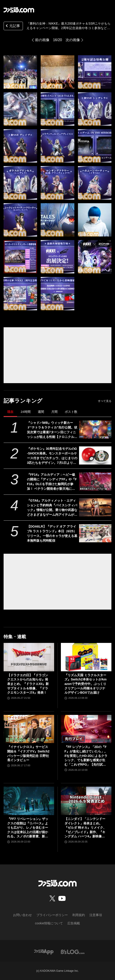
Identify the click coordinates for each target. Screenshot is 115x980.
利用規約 (79, 915)
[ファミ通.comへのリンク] (19, 10)
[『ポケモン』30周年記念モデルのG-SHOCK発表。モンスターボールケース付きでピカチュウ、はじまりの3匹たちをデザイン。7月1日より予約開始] (95, 455)
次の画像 (73, 40)
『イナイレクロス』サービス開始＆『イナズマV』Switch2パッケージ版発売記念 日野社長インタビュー (28, 753)
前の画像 (42, 40)
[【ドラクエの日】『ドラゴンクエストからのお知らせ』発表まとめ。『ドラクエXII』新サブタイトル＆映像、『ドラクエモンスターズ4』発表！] (29, 657)
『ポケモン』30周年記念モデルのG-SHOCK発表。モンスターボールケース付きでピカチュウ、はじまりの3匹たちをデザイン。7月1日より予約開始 (52, 456)
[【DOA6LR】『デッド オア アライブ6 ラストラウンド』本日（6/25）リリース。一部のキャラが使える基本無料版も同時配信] (95, 533)
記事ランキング (23, 401)
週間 (41, 412)
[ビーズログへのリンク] (73, 951)
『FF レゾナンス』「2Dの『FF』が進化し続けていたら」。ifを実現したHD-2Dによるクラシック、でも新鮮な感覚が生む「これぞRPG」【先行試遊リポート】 (86, 756)
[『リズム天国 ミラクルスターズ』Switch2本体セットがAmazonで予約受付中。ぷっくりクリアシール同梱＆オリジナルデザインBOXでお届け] (86, 657)
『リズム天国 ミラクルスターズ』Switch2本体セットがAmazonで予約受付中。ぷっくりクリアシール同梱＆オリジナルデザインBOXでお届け (85, 684)
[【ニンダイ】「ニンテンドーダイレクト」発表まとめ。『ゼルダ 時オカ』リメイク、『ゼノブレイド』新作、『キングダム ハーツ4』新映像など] (86, 801)
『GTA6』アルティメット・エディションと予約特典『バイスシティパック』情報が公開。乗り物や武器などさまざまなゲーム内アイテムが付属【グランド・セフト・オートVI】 (52, 508)
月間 (54, 412)
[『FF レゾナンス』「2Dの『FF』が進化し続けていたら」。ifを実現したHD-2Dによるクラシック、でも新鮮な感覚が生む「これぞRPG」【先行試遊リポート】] (86, 729)
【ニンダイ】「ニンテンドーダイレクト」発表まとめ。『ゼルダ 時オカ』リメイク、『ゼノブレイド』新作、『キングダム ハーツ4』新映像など (85, 828)
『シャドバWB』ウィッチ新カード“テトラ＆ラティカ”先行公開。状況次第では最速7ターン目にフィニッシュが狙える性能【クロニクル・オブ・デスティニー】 (52, 430)
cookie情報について (49, 923)
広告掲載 (74, 923)
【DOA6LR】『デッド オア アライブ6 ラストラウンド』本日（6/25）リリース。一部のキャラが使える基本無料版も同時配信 (52, 533)
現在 (10, 412)
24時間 (26, 412)
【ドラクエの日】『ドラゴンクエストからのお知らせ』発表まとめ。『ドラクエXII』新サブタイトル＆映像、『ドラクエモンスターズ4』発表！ (28, 684)
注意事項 (96, 915)
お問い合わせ (22, 915)
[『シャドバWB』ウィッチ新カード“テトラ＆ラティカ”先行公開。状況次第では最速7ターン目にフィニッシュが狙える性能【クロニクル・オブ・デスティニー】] (95, 430)
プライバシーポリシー (52, 915)
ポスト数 (71, 412)
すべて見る (105, 401)
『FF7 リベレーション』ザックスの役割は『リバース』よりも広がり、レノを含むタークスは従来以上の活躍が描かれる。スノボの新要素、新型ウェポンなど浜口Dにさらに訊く (29, 828)
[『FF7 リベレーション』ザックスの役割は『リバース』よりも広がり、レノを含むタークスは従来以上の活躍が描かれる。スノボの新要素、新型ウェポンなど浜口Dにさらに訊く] (29, 801)
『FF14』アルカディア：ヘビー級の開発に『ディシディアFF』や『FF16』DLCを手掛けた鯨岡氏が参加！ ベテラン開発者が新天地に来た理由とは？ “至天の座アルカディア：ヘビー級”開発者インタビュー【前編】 (52, 482)
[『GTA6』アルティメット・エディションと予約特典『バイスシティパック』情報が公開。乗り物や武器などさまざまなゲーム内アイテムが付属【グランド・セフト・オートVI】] (95, 507)
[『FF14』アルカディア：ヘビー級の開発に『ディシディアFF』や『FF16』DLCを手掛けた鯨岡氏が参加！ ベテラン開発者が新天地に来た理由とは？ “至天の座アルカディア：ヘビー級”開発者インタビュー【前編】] (95, 481)
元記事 (12, 26)
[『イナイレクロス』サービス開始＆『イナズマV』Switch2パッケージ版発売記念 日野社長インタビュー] (29, 729)
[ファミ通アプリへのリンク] (44, 951)
